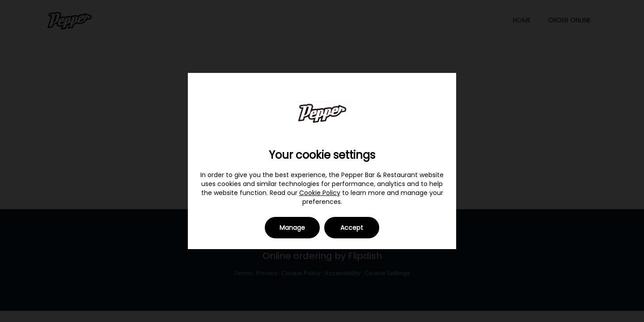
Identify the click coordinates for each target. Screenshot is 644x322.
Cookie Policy (320, 193)
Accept (352, 228)
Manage (292, 228)
